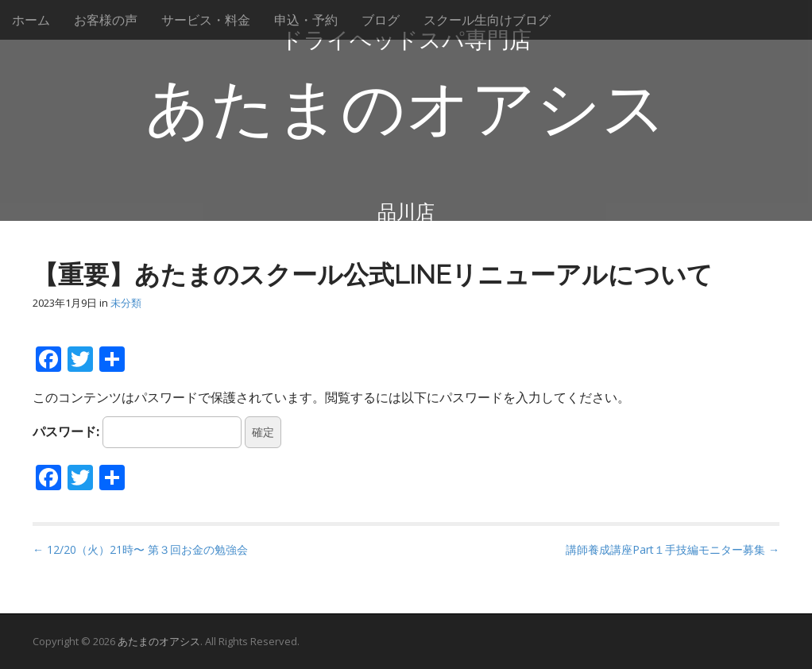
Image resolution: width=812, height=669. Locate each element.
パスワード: (137, 432)
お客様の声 (106, 20)
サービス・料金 (206, 20)
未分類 (126, 303)
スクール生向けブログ (487, 20)
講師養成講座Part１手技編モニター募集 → (673, 549)
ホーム (31, 20)
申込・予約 (306, 20)
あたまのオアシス (406, 109)
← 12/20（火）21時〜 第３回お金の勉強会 (140, 549)
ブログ (381, 20)
